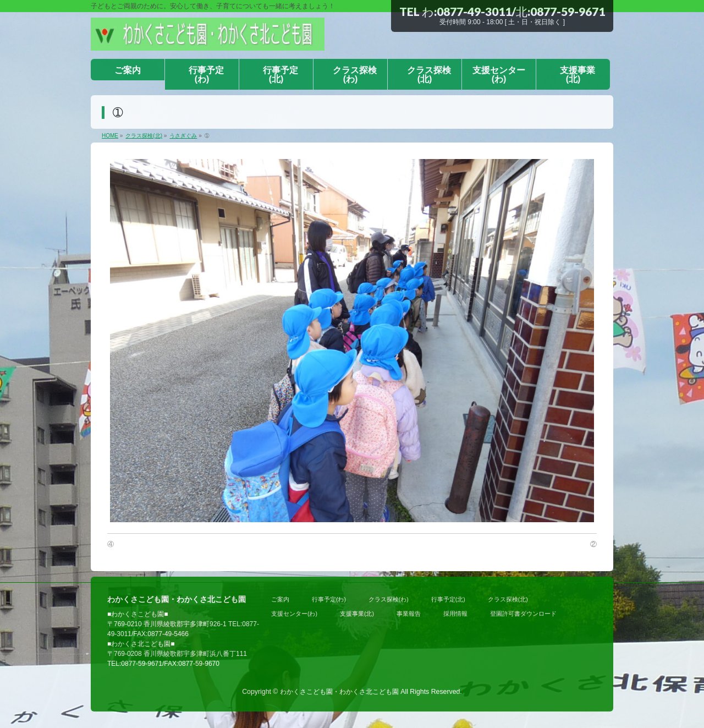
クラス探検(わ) (389, 599)
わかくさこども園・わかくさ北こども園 (339, 692)
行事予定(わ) (329, 599)
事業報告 (409, 614)
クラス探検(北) (508, 599)
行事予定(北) (448, 599)
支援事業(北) (357, 614)
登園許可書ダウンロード (523, 614)
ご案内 (280, 599)
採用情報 (455, 614)
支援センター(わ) (294, 614)
